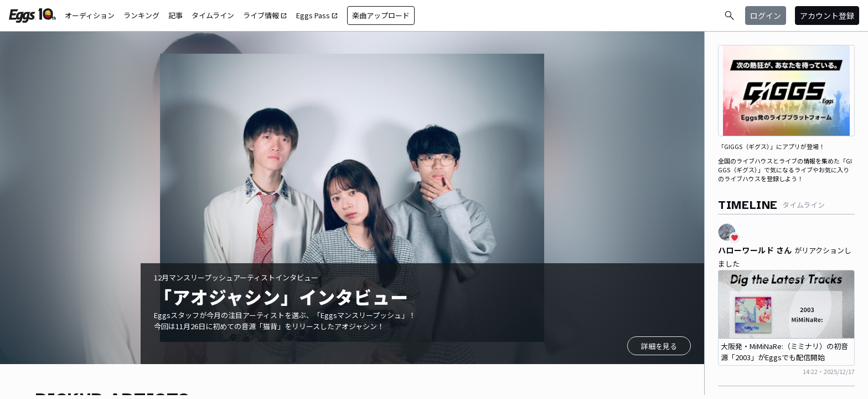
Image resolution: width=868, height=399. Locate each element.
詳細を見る (659, 346)
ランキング (141, 15)
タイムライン (213, 15)
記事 (175, 15)
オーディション (90, 15)
